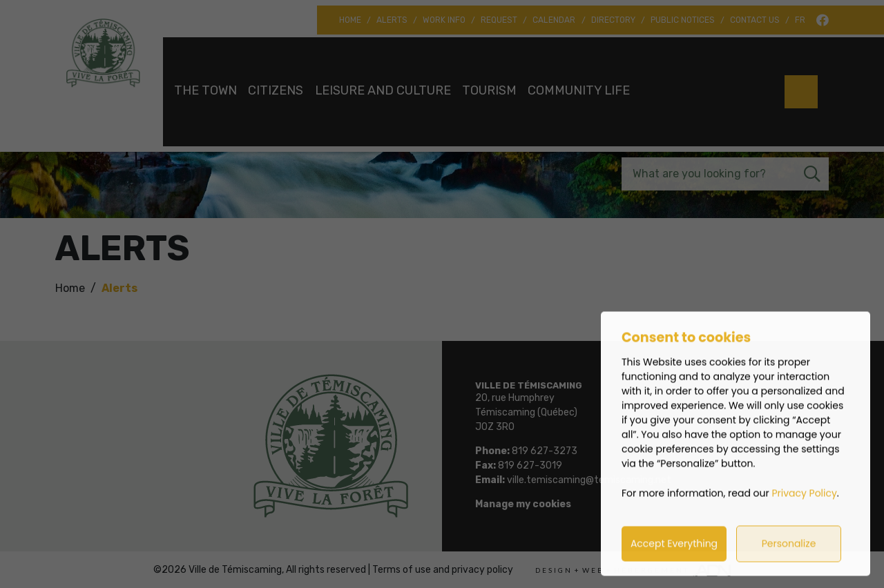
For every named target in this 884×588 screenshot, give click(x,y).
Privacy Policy (805, 507)
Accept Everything (674, 558)
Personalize (789, 558)
